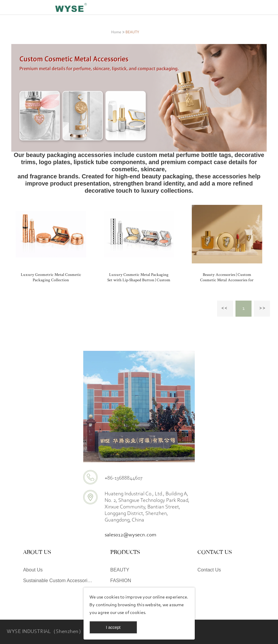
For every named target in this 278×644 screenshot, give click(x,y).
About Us (33, 570)
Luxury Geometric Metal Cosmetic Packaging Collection (51, 278)
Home (116, 32)
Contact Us (209, 570)
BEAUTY (132, 32)
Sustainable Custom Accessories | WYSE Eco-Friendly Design (59, 581)
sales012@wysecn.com (131, 535)
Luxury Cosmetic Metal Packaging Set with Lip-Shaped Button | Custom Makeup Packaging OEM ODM (139, 280)
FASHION (121, 581)
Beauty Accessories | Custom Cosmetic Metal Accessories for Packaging (227, 280)
